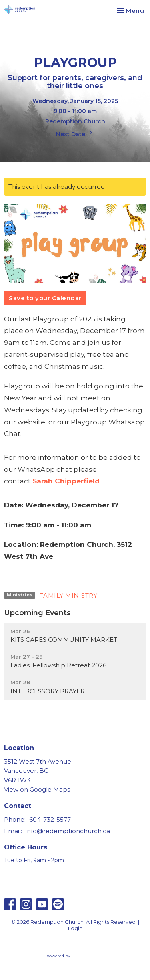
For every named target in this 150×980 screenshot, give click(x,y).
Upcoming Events (37, 613)
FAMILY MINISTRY (68, 595)
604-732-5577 (50, 819)
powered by (75, 956)
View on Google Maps (37, 789)
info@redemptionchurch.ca (68, 831)
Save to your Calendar (45, 298)
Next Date (75, 133)
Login (75, 928)
